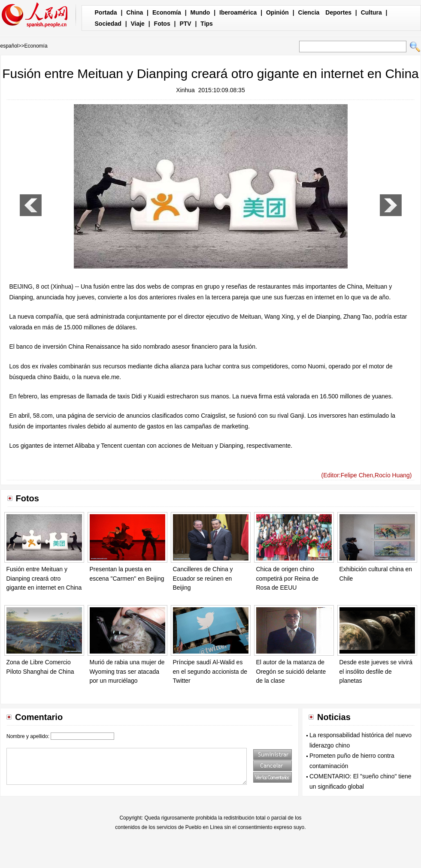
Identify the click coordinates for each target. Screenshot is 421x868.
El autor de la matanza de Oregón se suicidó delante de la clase (291, 671)
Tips (207, 24)
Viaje (137, 24)
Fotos (162, 24)
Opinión (277, 12)
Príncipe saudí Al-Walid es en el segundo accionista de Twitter (210, 671)
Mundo (200, 12)
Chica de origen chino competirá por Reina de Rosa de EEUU (288, 578)
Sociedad (108, 24)
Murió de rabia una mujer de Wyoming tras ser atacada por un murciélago (127, 671)
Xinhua (185, 90)
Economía (167, 12)
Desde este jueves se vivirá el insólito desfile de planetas (376, 671)
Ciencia (309, 12)
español (9, 46)
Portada (106, 12)
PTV (185, 24)
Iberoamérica (238, 12)
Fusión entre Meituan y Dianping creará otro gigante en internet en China (44, 578)
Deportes (338, 12)
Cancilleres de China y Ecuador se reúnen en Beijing (203, 578)
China (135, 12)
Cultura (371, 12)
